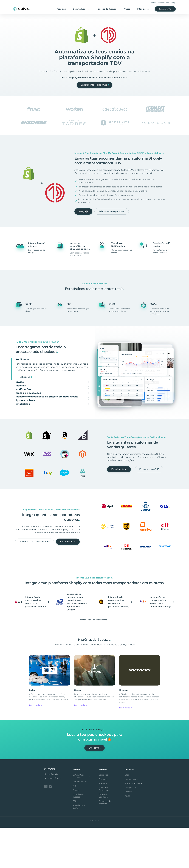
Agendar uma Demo (79, 847)
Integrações (143, 9)
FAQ (173, 3)
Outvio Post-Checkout (81, 817)
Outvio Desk (80, 823)
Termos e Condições (104, 836)
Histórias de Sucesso (107, 9)
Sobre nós (103, 816)
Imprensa (103, 824)
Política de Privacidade (104, 830)
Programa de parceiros (105, 843)
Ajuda (128, 837)
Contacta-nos (164, 3)
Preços (127, 9)
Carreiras (103, 820)
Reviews (129, 832)
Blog (127, 816)
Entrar (154, 3)
